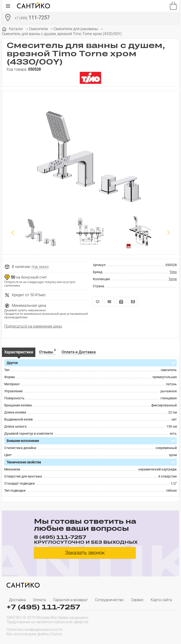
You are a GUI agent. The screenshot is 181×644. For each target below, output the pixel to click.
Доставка (17, 600)
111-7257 (32, 18)
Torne (173, 279)
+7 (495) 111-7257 (43, 607)
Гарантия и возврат (71, 600)
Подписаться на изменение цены (33, 326)
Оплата (39, 600)
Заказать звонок (85, 553)
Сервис (137, 600)
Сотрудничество (109, 600)
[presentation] (144, 631)
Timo (173, 272)
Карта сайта (161, 600)
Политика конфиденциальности (35, 630)
